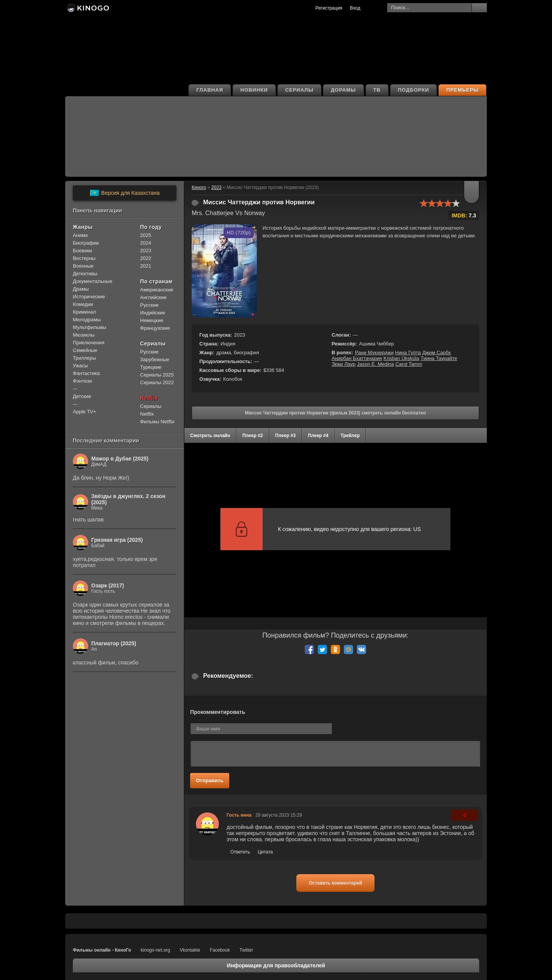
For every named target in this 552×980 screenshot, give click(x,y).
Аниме (80, 235)
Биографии (86, 243)
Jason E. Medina (375, 364)
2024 (146, 243)
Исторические (89, 297)
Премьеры (462, 90)
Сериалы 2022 (157, 382)
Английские (154, 297)
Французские (155, 328)
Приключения (89, 343)
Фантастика (86, 373)
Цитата (265, 852)
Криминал (84, 312)
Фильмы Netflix (158, 422)
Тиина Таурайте (439, 358)
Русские (149, 305)
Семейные (85, 350)
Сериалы (299, 90)
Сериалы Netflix (151, 410)
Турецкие (151, 367)
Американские (157, 290)
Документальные (93, 281)
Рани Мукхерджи (374, 353)
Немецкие (152, 320)
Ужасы (80, 366)
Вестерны (84, 258)
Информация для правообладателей (276, 965)
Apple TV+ (85, 412)
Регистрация (329, 8)
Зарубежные (155, 359)
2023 (146, 251)
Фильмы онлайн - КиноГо (102, 950)
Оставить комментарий (335, 883)
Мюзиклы (84, 335)
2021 (146, 266)
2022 (146, 258)
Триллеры (85, 358)
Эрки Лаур (343, 364)
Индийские (153, 313)
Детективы (85, 274)
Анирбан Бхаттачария (357, 358)
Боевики (82, 251)
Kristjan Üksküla (401, 358)
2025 (146, 235)
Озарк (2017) (108, 585)
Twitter (246, 950)
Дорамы (343, 90)
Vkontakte (190, 950)
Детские (82, 396)
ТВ (377, 90)
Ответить (240, 852)
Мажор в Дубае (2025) (120, 459)
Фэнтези (82, 381)
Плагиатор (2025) (114, 643)
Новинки (254, 90)
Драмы (81, 289)
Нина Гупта (408, 353)
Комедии (83, 304)
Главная (210, 90)
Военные (83, 266)
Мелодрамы (87, 320)
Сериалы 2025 (157, 375)
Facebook (220, 950)
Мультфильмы (90, 327)
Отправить (210, 780)
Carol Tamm (409, 364)
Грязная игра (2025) (117, 540)
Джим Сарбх (436, 353)
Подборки (414, 90)
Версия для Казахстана (125, 193)
